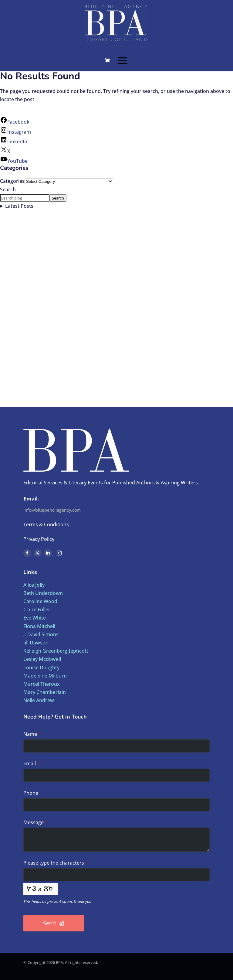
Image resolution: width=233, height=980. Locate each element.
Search (8, 190)
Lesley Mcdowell (42, 659)
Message (35, 822)
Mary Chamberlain (45, 692)
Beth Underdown (43, 593)
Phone (31, 793)
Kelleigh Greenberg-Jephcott (56, 651)
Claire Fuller (37, 610)
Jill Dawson (36, 643)
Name (32, 734)
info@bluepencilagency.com (52, 510)
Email (32, 763)
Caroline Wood (40, 601)
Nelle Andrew (39, 700)
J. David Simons (41, 634)
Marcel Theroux (42, 684)
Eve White (35, 618)
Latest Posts (19, 206)
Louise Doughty (41, 668)
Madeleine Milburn (45, 676)
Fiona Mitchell (39, 626)
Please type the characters (56, 863)
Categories (12, 181)
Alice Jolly (34, 585)
